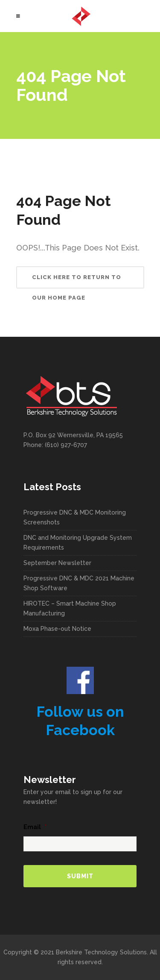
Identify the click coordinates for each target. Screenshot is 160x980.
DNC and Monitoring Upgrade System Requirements (78, 543)
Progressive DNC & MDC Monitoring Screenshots (75, 517)
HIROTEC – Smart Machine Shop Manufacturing (70, 608)
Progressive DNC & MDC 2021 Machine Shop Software (79, 583)
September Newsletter (57, 563)
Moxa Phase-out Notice (57, 629)
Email (35, 827)
